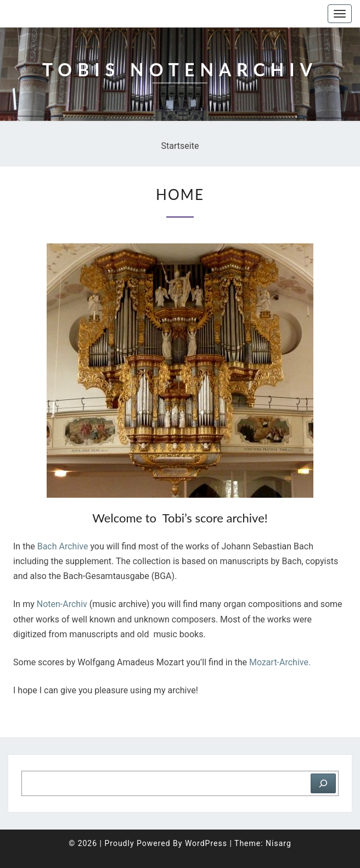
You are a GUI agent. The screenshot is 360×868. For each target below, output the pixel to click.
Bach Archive (63, 546)
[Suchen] (323, 783)
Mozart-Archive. (281, 662)
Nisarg (279, 843)
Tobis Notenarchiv (63, 14)
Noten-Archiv (62, 604)
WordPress (206, 843)
